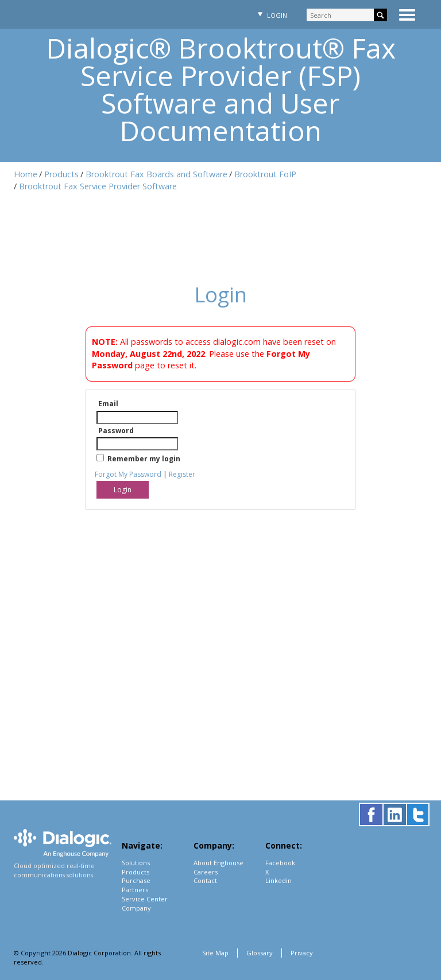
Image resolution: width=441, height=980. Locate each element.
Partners (135, 890)
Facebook (280, 863)
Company (136, 908)
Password (116, 431)
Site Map (215, 953)
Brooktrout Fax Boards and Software (156, 174)
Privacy (302, 953)
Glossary (260, 953)
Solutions (136, 863)
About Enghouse (218, 863)
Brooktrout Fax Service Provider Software (98, 186)
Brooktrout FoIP (265, 174)
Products (61, 174)
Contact (205, 880)
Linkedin (278, 880)
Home (26, 174)
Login (271, 15)
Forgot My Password (128, 474)
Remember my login (144, 459)
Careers (206, 872)
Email (108, 404)
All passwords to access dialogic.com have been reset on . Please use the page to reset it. (214, 353)
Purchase (136, 880)
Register (182, 474)
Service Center (145, 899)
